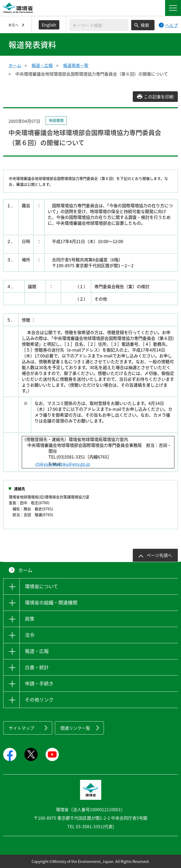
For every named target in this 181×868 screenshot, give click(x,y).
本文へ (13, 25)
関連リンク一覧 (75, 728)
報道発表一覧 (76, 65)
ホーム (15, 65)
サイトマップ (21, 728)
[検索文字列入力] (99, 25)
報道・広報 (42, 65)
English (49, 25)
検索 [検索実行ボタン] (145, 25)
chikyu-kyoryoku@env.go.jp (76, 464)
